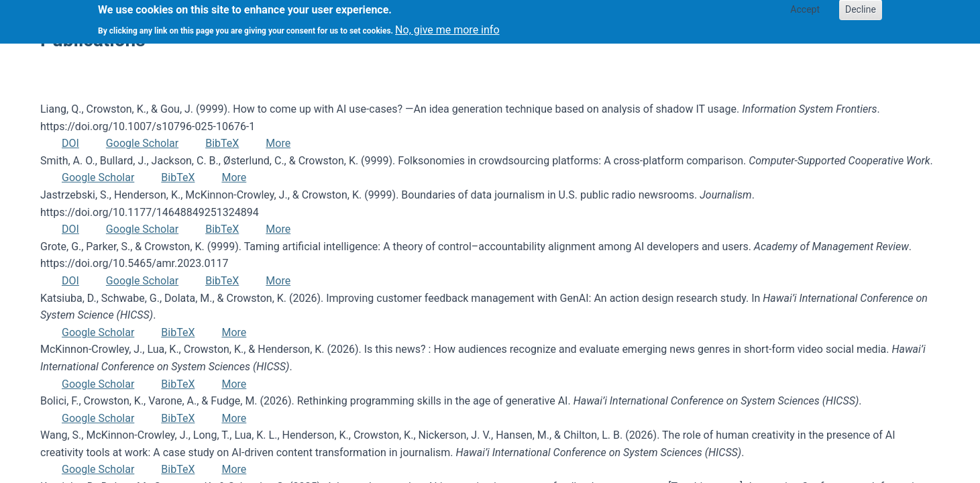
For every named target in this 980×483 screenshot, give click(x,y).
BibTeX (222, 143)
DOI (70, 143)
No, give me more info (447, 26)
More (278, 143)
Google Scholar (142, 143)
